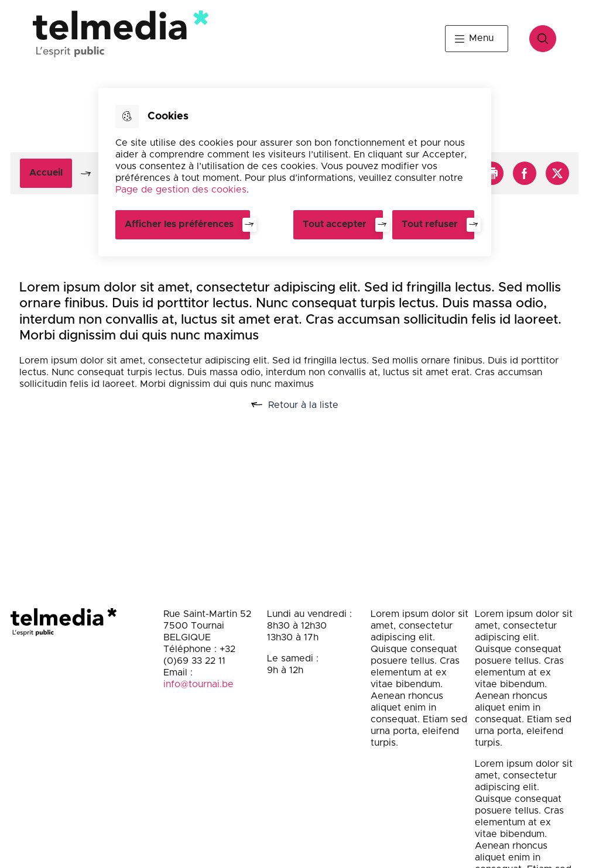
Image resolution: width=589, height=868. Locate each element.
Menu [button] (481, 38)
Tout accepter (335, 224)
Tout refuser (430, 224)
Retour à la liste (308, 405)
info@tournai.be (198, 684)
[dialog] (295, 172)
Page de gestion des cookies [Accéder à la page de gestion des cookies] (181, 190)
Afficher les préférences (179, 224)
